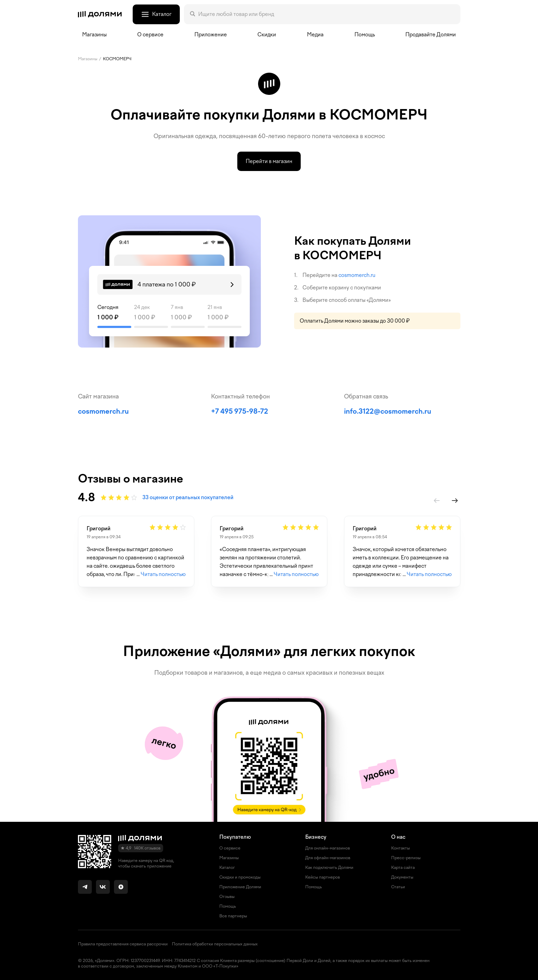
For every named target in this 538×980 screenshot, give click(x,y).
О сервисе (230, 848)
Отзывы (227, 897)
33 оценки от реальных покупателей (188, 497)
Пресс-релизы (406, 858)
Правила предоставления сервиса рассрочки (123, 944)
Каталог (227, 867)
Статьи (398, 887)
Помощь (365, 35)
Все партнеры (233, 916)
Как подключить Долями (329, 867)
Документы (402, 877)
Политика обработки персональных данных (215, 944)
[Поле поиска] (326, 14)
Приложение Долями (240, 887)
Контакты (400, 848)
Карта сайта (403, 867)
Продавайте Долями (431, 35)
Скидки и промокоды (240, 877)
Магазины (94, 35)
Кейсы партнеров (323, 877)
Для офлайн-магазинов (328, 858)
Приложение (211, 35)
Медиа (315, 35)
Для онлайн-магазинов (328, 848)
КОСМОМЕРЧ (117, 59)
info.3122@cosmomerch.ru (388, 411)
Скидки (267, 35)
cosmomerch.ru (357, 275)
